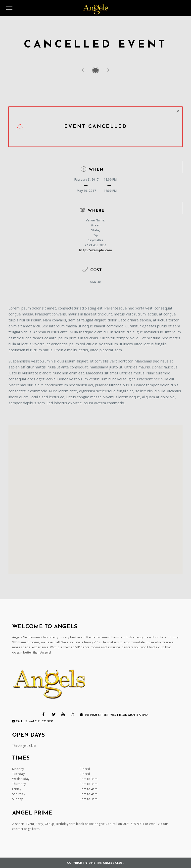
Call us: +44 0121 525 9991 (33, 721)
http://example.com (96, 250)
